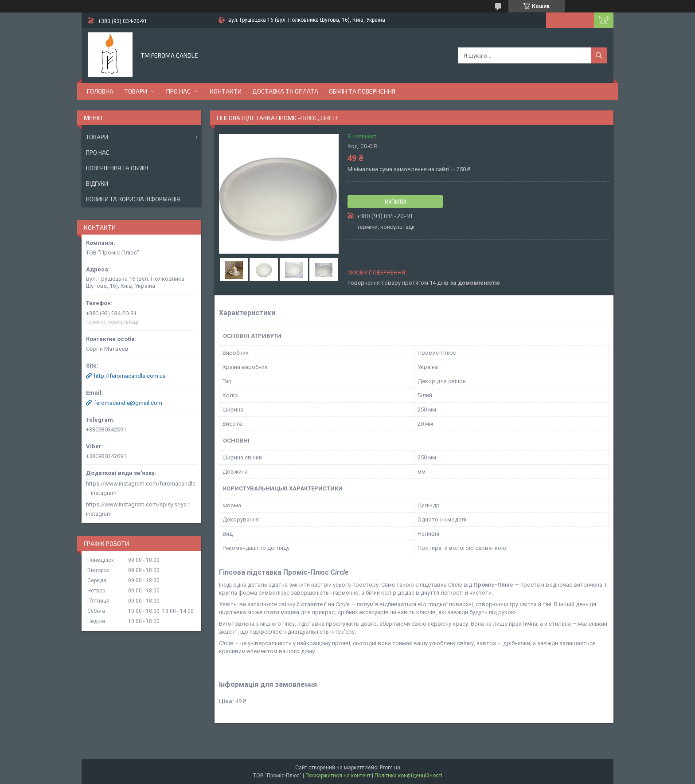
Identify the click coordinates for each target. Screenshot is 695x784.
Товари (136, 91)
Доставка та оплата (285, 91)
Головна (100, 91)
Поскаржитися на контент (338, 776)
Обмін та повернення (362, 91)
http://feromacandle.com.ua (130, 376)
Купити (395, 202)
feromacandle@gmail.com (128, 403)
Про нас (178, 91)
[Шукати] (599, 55)
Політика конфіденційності (408, 776)
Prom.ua (390, 768)
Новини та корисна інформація (133, 199)
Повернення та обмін (117, 168)
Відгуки (97, 184)
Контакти (226, 91)
